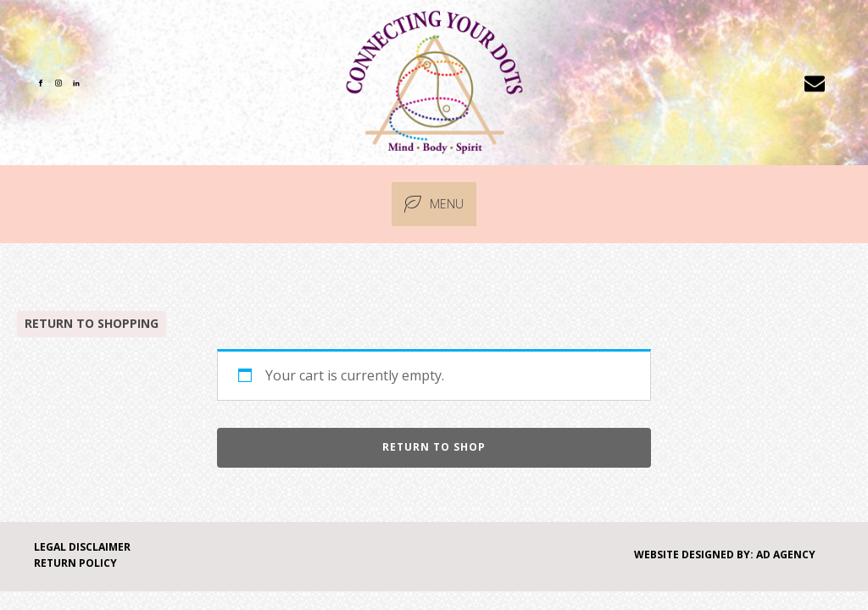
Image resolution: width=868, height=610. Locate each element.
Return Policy (75, 563)
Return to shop (434, 447)
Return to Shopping (92, 323)
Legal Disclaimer (82, 547)
